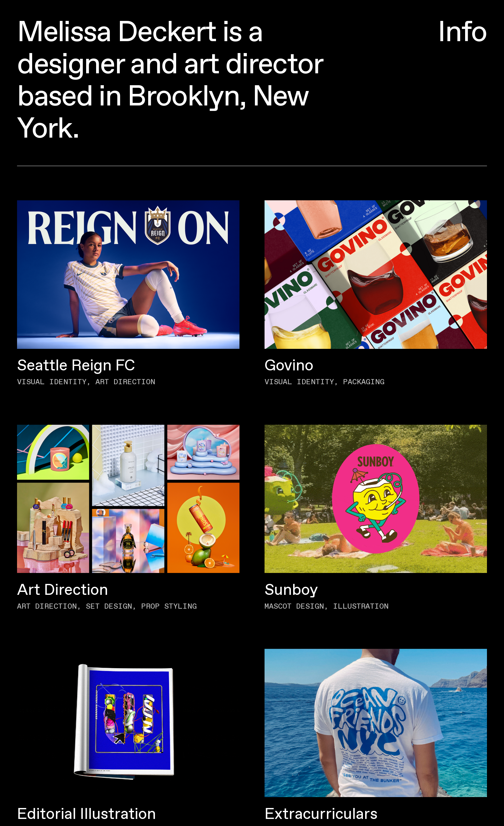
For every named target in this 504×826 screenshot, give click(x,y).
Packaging (364, 382)
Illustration (361, 606)
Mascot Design (294, 606)
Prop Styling (169, 606)
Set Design (109, 606)
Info (462, 33)
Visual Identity (52, 382)
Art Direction (125, 382)
